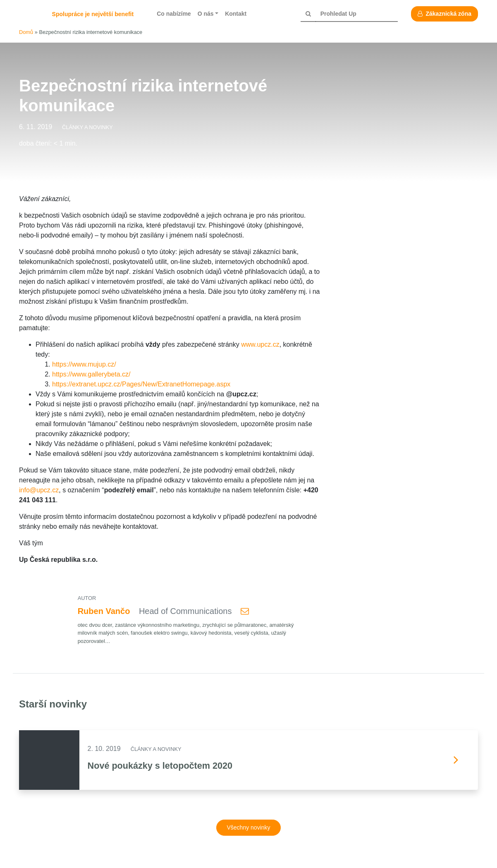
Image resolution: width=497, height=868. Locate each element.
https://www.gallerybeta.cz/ (91, 374)
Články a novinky (87, 127)
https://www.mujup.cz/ (84, 364)
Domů (26, 32)
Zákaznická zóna (444, 14)
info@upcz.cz (39, 490)
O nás (206, 14)
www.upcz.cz (260, 344)
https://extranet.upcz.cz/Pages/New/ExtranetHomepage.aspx (141, 384)
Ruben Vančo (104, 611)
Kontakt (236, 14)
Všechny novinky (248, 827)
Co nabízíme (174, 14)
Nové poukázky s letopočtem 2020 (160, 766)
